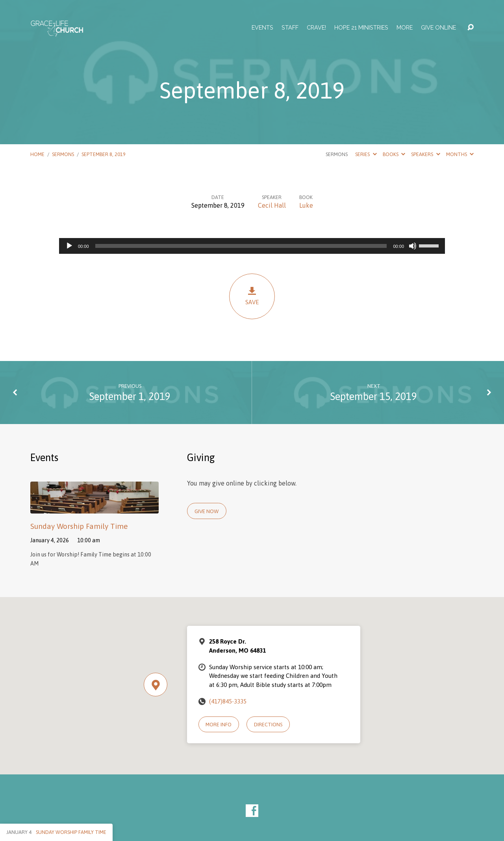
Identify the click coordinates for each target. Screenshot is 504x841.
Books (394, 154)
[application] (252, 246)
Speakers (425, 154)
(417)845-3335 (228, 701)
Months (460, 154)
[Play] (69, 246)
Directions (268, 725)
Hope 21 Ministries (361, 28)
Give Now (207, 511)
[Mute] (413, 246)
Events (262, 28)
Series (366, 154)
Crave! (316, 28)
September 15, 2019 (374, 396)
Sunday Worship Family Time (79, 526)
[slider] (241, 246)
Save (252, 296)
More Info (219, 725)
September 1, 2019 (130, 396)
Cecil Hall (272, 205)
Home (37, 154)
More (405, 28)
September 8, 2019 (104, 154)
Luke (306, 205)
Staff (290, 28)
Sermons (63, 154)
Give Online (438, 28)
